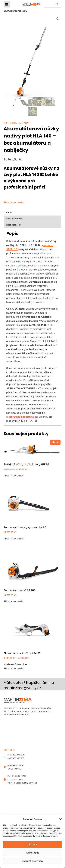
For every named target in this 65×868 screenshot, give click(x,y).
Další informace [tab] (14, 219)
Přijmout (32, 844)
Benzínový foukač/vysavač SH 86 (25, 528)
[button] (61, 819)
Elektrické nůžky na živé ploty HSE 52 (26, 465)
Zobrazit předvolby (33, 861)
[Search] (53, 4)
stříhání (22, 266)
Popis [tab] (9, 213)
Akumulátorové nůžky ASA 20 (22, 653)
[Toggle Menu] (7, 4)
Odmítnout (33, 853)
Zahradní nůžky (16, 123)
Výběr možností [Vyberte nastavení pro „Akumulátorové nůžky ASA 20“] (15, 665)
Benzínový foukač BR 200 (20, 590)
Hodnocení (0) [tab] (13, 225)
